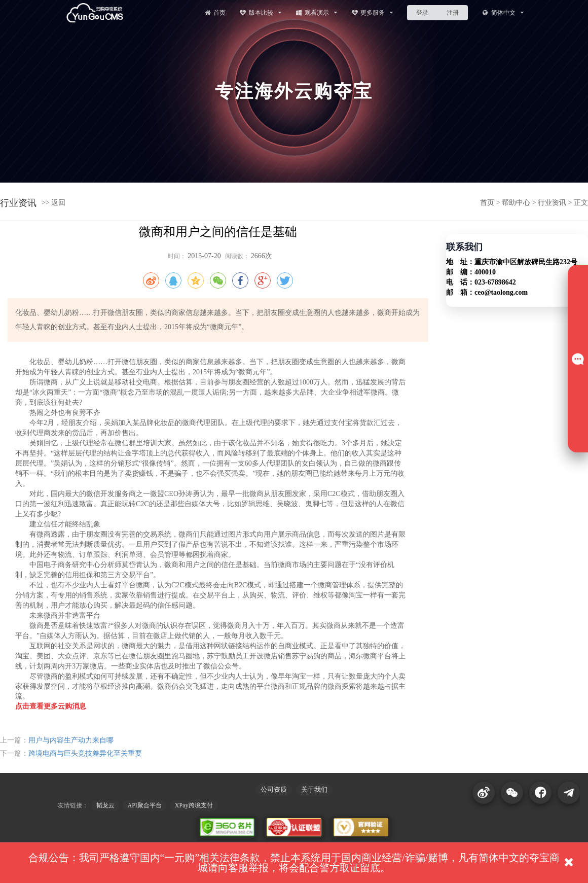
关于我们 (314, 789)
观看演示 (316, 12)
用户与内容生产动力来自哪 (71, 740)
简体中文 (503, 12)
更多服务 (372, 12)
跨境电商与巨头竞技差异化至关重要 (85, 753)
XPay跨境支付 (194, 805)
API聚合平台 (145, 805)
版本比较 (260, 12)
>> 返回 (53, 203)
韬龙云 (105, 805)
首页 (214, 12)
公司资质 (274, 789)
